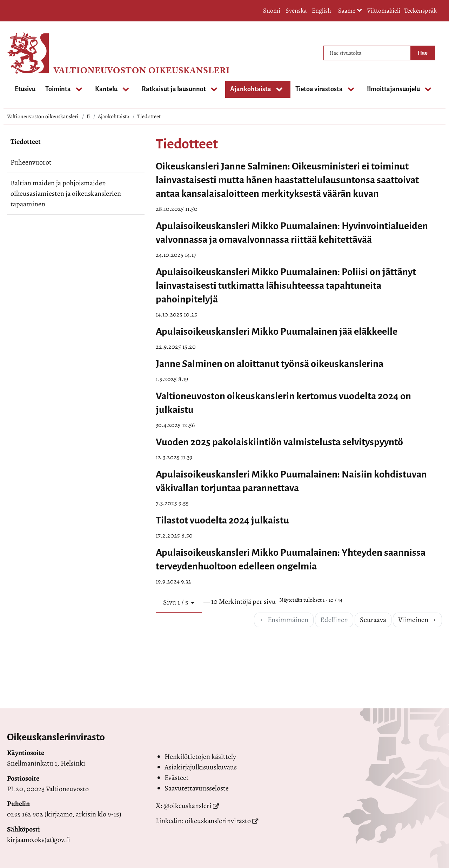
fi (88, 116)
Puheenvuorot (31, 162)
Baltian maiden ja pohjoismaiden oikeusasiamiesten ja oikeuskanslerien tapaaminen (66, 193)
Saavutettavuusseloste (197, 788)
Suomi (272, 11)
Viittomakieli (384, 11)
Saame (350, 11)
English (321, 11)
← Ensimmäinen (284, 620)
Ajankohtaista (113, 116)
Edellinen (334, 620)
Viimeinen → (417, 620)
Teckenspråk (420, 11)
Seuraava (373, 620)
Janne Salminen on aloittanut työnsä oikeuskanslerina (270, 364)
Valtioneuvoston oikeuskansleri (43, 116)
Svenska (296, 11)
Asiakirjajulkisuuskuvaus (201, 767)
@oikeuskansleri (187, 806)
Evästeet (177, 778)
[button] (179, 602)
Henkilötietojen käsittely (200, 757)
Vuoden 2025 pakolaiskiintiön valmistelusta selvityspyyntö (279, 442)
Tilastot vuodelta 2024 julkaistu (222, 520)
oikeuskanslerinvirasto (218, 821)
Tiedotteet (26, 142)
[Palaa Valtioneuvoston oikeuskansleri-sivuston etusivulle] (35, 53)
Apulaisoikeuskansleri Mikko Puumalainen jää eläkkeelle (277, 332)
